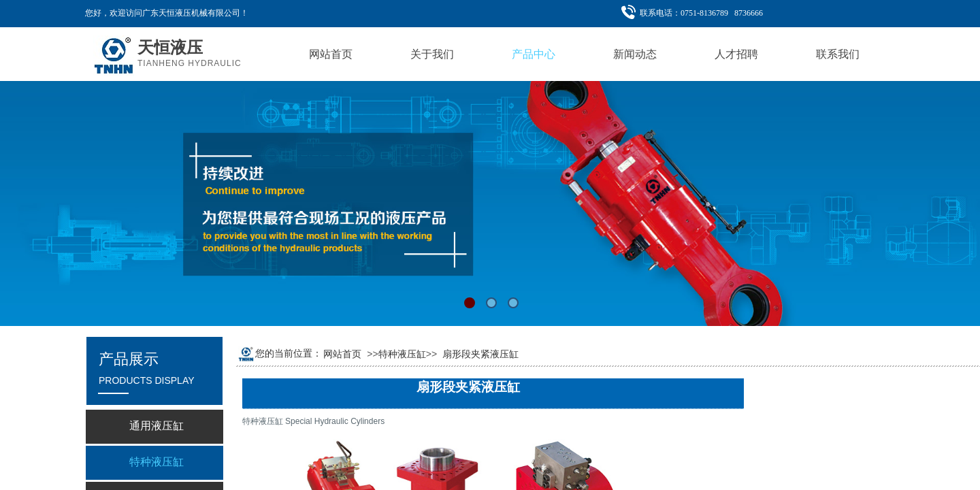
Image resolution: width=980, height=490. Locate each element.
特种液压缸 (402, 354)
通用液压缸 (157, 426)
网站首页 (342, 354)
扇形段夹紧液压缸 (480, 354)
